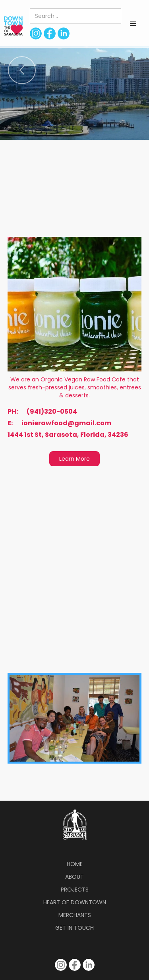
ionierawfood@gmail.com (66, 423)
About (74, 877)
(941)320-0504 (52, 412)
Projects (75, 890)
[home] (11, 26)
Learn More (74, 459)
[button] (133, 24)
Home (75, 864)
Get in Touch (74, 928)
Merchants (75, 915)
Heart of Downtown (75, 902)
